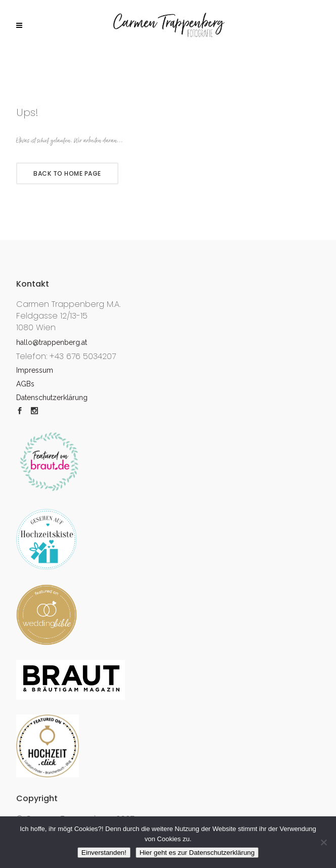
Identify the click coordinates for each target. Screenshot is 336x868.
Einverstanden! (104, 853)
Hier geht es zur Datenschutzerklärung (197, 853)
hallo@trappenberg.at (52, 342)
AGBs (25, 384)
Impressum (35, 370)
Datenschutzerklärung (52, 398)
